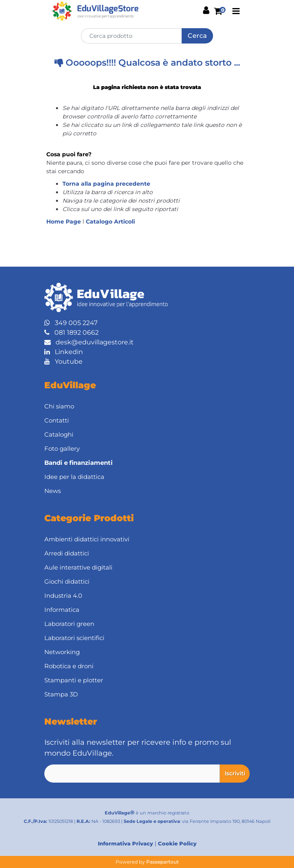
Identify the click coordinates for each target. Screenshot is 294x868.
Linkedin (64, 352)
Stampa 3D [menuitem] (61, 694)
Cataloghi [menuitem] (59, 434)
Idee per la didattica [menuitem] (74, 477)
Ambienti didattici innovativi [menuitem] (87, 539)
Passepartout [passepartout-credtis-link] (163, 862)
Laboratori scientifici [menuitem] (74, 638)
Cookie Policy (177, 843)
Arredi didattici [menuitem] (67, 553)
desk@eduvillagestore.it (89, 342)
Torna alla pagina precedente (106, 184)
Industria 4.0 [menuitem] (63, 596)
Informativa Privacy (125, 843)
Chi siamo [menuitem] (59, 406)
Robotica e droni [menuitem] (69, 666)
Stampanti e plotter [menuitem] (74, 680)
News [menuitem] (53, 491)
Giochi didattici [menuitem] (67, 581)
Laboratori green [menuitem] (69, 624)
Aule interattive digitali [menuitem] (78, 567)
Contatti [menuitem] (57, 420)
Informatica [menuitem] (62, 610)
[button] (197, 36)
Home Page (64, 222)
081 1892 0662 (71, 332)
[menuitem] (147, 463)
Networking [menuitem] (62, 652)
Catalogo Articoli (110, 222)
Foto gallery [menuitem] (62, 449)
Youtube (63, 361)
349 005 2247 (71, 323)
